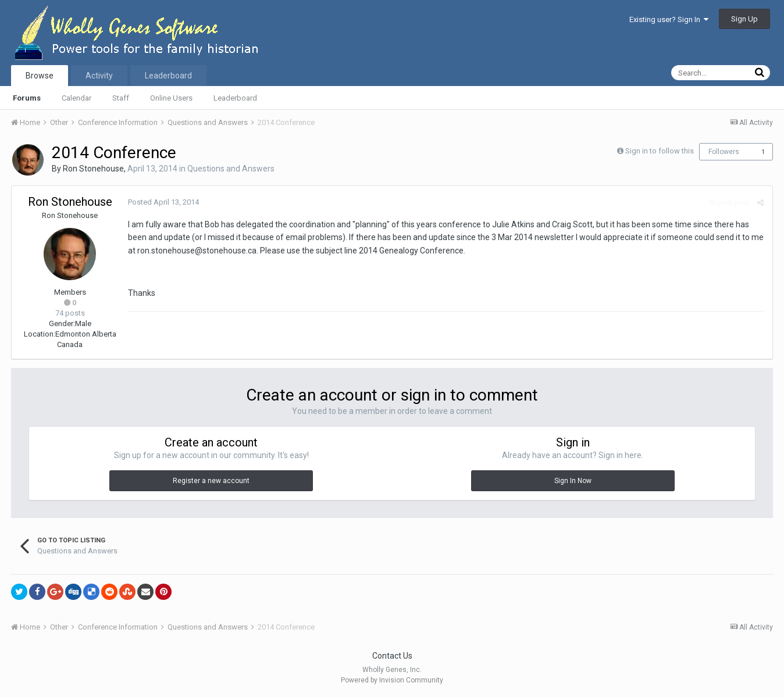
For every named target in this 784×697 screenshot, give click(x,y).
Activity (99, 76)
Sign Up (744, 19)
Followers (724, 152)
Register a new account (211, 481)
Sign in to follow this (660, 151)
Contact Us (392, 656)
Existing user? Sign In (669, 19)
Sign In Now (573, 481)
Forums (27, 98)
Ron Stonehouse (93, 169)
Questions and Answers (231, 169)
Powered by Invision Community (392, 680)
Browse (40, 76)
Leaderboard (235, 98)
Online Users (171, 98)
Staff (121, 98)
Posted (163, 202)
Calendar (76, 98)
